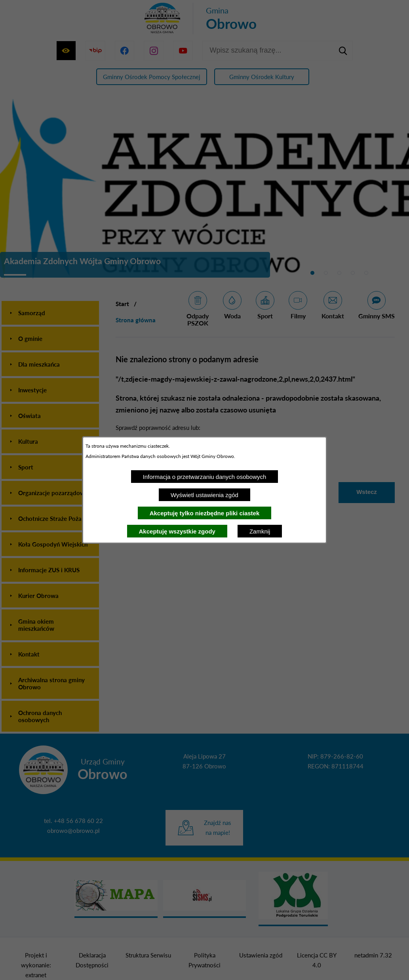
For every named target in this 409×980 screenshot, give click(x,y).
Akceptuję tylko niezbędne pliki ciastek (205, 513)
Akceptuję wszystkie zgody (177, 531)
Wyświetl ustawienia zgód (204, 495)
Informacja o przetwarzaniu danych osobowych (205, 477)
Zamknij (260, 531)
